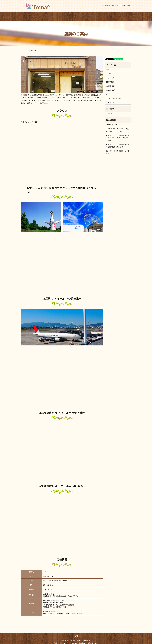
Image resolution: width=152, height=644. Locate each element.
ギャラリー (110, 92)
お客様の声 (110, 84)
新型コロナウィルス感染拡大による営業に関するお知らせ (118, 143)
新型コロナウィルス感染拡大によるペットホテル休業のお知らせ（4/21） (118, 136)
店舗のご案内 (111, 88)
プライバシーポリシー (114, 96)
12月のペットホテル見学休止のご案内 (118, 150)
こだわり (109, 72)
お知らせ (109, 111)
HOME (73, 15)
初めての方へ (111, 80)
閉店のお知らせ (112, 123)
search (83, 15)
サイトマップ (111, 100)
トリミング (110, 76)
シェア (108, 55)
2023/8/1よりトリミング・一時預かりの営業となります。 (118, 128)
